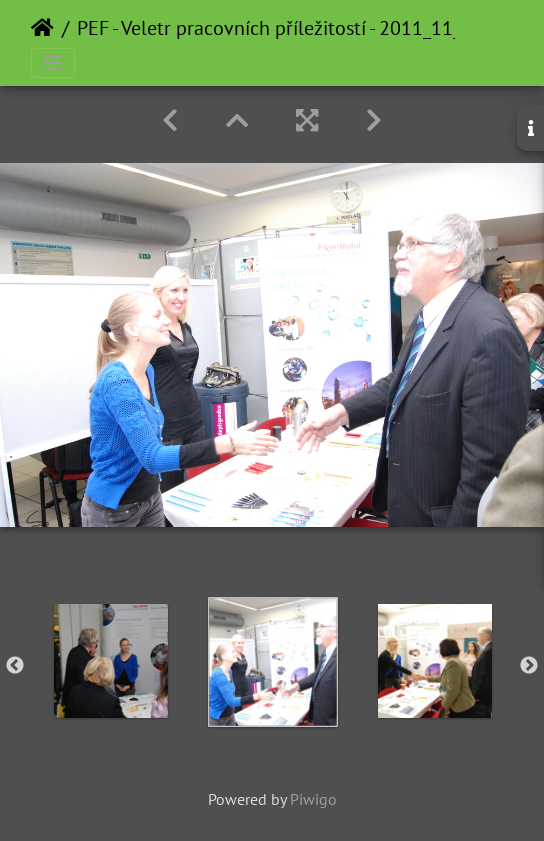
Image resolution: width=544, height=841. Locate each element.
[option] (111, 661)
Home (42, 28)
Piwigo (313, 799)
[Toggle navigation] (53, 63)
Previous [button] (15, 666)
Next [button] (529, 666)
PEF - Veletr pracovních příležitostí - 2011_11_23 (280, 28)
